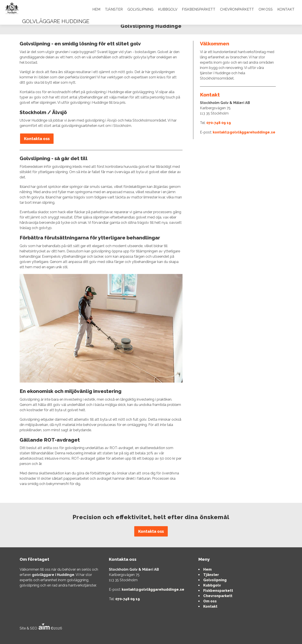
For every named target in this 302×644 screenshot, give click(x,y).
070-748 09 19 (219, 123)
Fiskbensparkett (199, 9)
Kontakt (286, 9)
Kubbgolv (168, 9)
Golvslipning (140, 9)
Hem (96, 9)
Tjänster (114, 9)
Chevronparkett (237, 9)
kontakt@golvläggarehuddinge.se (244, 132)
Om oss (266, 9)
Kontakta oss (37, 139)
